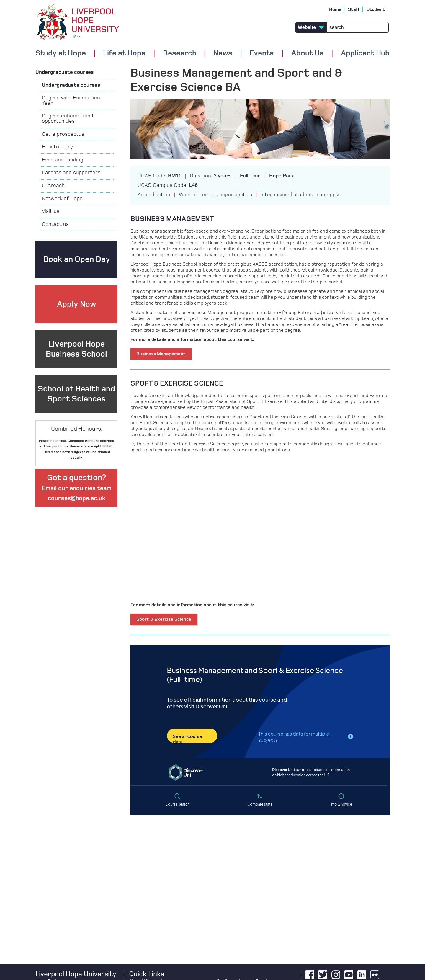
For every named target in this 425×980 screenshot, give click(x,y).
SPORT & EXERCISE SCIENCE (177, 383)
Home (335, 9)
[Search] (358, 27)
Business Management (161, 354)
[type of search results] (311, 27)
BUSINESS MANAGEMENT (172, 219)
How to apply (57, 147)
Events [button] (262, 53)
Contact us (55, 224)
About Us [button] (308, 53)
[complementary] (361, 936)
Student (376, 9)
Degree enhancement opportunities (68, 119)
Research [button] (180, 53)
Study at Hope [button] (61, 53)
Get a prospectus (63, 134)
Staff (354, 9)
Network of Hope (62, 199)
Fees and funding (63, 160)
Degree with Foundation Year (71, 101)
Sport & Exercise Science (164, 619)
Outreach (53, 186)
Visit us (51, 211)
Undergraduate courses (64, 72)
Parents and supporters (71, 173)
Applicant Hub (365, 53)
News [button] (223, 53)
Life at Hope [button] (124, 53)
